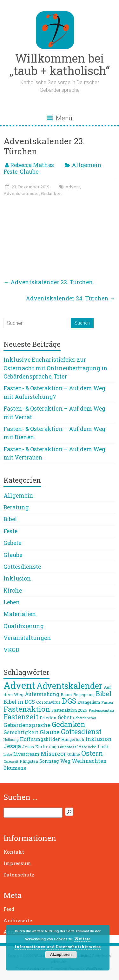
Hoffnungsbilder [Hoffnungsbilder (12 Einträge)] (40, 739)
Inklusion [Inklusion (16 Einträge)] (99, 739)
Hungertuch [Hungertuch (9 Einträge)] (73, 739)
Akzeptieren (61, 955)
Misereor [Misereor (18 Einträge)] (53, 754)
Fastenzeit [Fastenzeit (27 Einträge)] (21, 717)
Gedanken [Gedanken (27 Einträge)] (69, 724)
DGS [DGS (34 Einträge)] (69, 701)
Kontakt (14, 852)
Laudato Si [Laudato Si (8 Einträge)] (67, 747)
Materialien (20, 614)
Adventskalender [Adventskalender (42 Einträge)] (69, 686)
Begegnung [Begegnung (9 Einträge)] (84, 695)
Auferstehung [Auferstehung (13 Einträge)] (42, 694)
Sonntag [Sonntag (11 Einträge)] (49, 761)
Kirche (13, 591)
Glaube (29, 172)
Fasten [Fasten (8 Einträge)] (107, 702)
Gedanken (51, 193)
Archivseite (18, 920)
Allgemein (87, 165)
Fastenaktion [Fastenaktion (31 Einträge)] (27, 709)
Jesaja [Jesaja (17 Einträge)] (12, 746)
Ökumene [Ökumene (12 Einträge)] (15, 768)
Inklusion (17, 578)
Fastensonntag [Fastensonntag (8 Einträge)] (101, 710)
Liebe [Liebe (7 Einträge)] (8, 755)
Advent (73, 187)
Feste (10, 172)
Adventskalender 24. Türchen (71, 298)
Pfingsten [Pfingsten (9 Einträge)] (29, 761)
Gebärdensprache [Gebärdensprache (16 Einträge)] (27, 725)
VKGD (11, 650)
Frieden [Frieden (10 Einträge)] (48, 718)
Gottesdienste (22, 567)
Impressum (17, 863)
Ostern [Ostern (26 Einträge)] (92, 753)
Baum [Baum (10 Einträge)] (66, 695)
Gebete (12, 543)
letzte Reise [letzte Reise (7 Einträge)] (87, 747)
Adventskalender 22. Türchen (48, 282)
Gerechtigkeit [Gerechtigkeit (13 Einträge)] (21, 732)
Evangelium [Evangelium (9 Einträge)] (89, 702)
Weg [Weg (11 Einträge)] (65, 761)
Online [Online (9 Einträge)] (74, 754)
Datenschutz (19, 875)
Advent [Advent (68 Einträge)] (19, 685)
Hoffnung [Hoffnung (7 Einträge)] (11, 740)
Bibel (10, 519)
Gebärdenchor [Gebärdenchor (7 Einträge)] (85, 718)
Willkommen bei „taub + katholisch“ (60, 64)
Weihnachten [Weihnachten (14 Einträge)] (89, 761)
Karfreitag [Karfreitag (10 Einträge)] (46, 747)
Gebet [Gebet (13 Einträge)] (65, 717)
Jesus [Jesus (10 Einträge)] (28, 747)
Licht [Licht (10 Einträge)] (103, 747)
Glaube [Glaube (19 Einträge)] (50, 732)
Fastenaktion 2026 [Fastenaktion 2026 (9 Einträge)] (69, 710)
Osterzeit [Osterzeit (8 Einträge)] (11, 761)
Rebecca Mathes (32, 165)
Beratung (16, 507)
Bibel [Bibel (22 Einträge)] (104, 694)
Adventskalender (21, 193)
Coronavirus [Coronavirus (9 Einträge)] (48, 702)
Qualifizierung (24, 626)
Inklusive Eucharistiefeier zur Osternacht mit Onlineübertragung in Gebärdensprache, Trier (56, 368)
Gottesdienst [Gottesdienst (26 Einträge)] (81, 732)
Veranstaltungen (27, 638)
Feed (9, 909)
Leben (12, 602)
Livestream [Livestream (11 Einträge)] (26, 754)
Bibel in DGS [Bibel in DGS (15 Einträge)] (19, 702)
